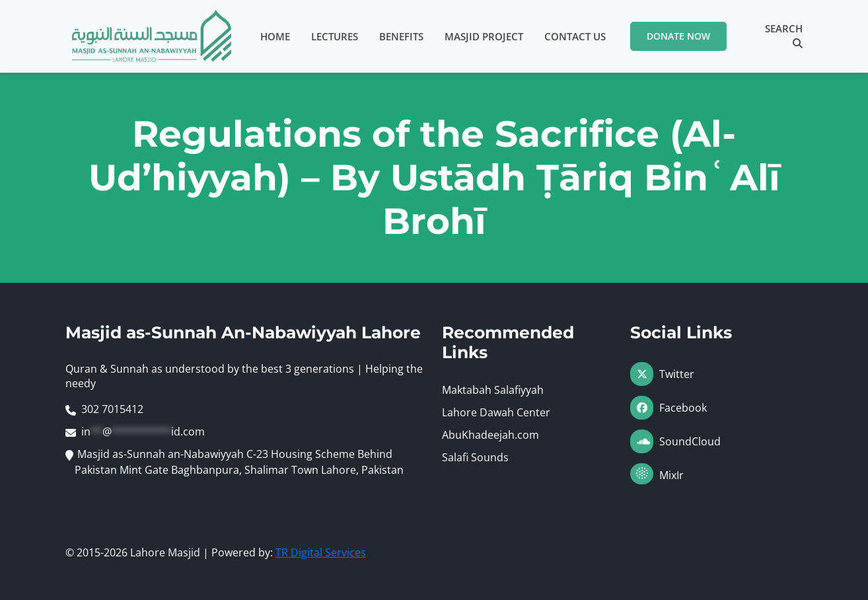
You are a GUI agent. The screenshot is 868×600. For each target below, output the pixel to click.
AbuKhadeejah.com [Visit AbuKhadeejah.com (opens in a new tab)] (490, 435)
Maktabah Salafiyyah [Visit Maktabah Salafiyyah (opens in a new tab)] (493, 390)
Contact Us (575, 36)
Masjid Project (484, 36)
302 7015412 (112, 409)
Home (275, 36)
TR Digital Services (321, 552)
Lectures (335, 36)
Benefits (401, 36)
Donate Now (678, 36)
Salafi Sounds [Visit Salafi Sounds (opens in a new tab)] (475, 457)
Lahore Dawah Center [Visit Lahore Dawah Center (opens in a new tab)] (496, 412)
